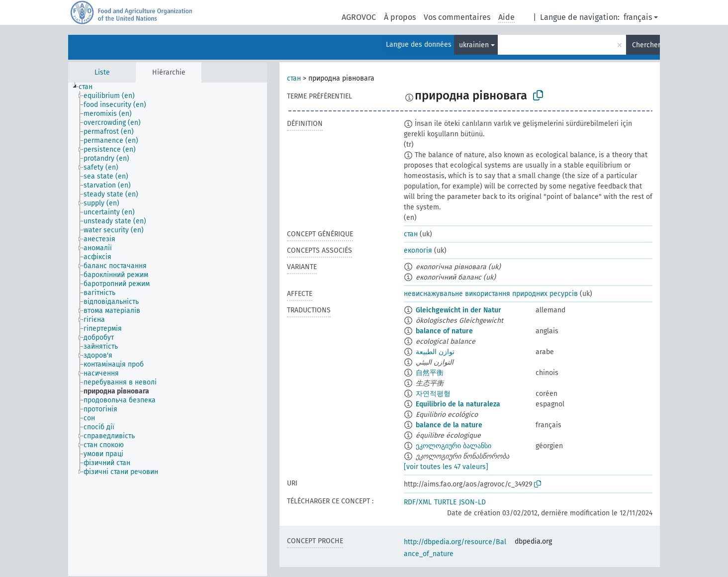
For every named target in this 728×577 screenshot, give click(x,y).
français (638, 17)
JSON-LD (472, 502)
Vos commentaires (457, 17)
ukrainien (474, 45)
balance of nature (444, 331)
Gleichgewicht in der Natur (458, 310)
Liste (102, 72)
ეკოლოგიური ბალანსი (454, 446)
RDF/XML (418, 502)
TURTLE (445, 502)
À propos (400, 17)
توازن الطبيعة (435, 352)
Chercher (646, 45)
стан (294, 78)
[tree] (168, 329)
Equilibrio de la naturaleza (458, 404)
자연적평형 (433, 394)
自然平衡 (430, 373)
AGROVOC (359, 17)
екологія (418, 250)
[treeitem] (90, 87)
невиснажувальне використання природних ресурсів (491, 294)
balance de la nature (449, 425)
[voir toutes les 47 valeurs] (446, 467)
